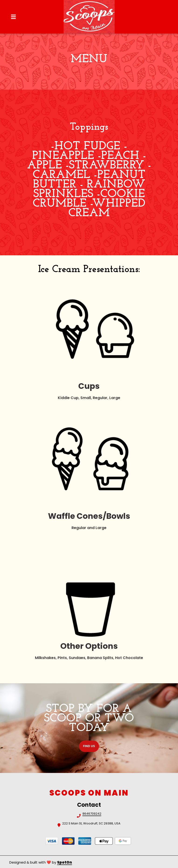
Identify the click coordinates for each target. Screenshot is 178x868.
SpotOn (65, 862)
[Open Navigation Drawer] (13, 17)
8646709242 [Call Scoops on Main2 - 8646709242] (92, 814)
